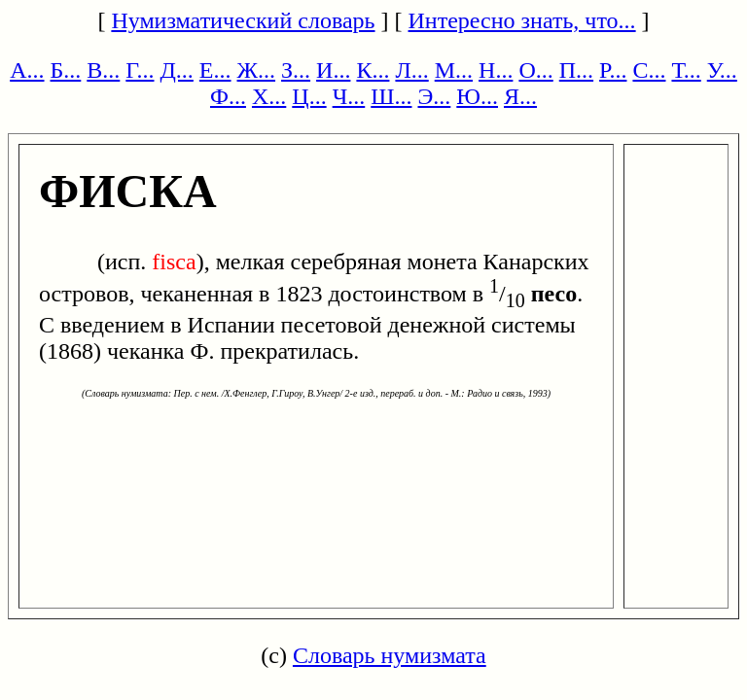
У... (722, 70)
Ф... (228, 96)
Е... (215, 70)
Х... (269, 96)
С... (649, 70)
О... (535, 70)
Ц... (309, 96)
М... (454, 70)
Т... (686, 70)
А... (27, 70)
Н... (496, 70)
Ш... (391, 96)
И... (333, 70)
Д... (176, 70)
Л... (411, 70)
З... (296, 70)
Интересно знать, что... (522, 20)
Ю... (477, 96)
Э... (434, 96)
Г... (140, 70)
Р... (613, 70)
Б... (66, 70)
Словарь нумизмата (390, 655)
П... (576, 70)
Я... (520, 96)
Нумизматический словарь (243, 20)
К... (373, 70)
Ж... (257, 70)
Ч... (349, 96)
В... (103, 70)
